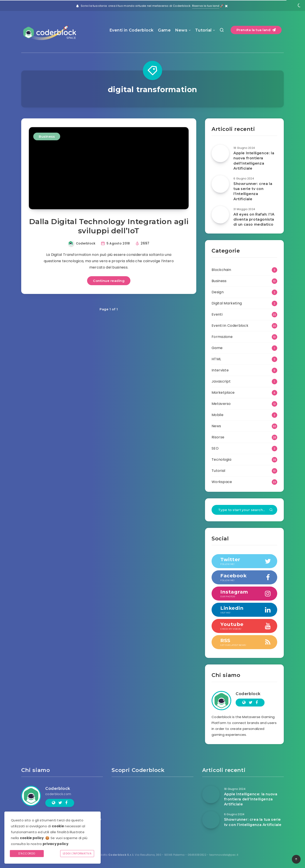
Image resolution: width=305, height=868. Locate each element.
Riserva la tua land (206, 6)
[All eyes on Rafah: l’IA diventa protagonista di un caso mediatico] (220, 215)
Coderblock (248, 694)
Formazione (222, 337)
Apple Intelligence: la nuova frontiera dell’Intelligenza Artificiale (254, 161)
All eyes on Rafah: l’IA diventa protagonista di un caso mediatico (254, 219)
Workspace (222, 482)
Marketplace (223, 393)
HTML (216, 359)
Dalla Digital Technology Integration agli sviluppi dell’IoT (109, 226)
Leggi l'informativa (77, 853)
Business (47, 136)
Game (164, 30)
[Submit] (271, 510)
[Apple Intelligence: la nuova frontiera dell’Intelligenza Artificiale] (220, 153)
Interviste (220, 370)
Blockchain (221, 270)
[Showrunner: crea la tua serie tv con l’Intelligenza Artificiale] (220, 184)
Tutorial (203, 30)
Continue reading (109, 281)
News (181, 30)
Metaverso (221, 404)
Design (218, 292)
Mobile (217, 415)
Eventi (217, 314)
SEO (215, 448)
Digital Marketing (227, 303)
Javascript (221, 381)
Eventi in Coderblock (131, 30)
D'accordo (27, 853)
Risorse (218, 437)
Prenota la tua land (256, 30)
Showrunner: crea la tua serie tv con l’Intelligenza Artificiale (253, 191)
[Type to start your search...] (244, 510)
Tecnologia (221, 459)
